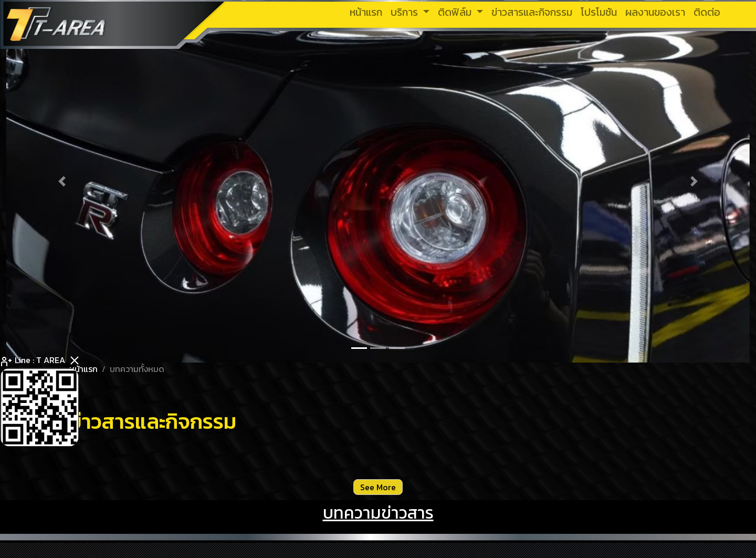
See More (378, 487)
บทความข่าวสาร (378, 513)
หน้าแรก (83, 369)
